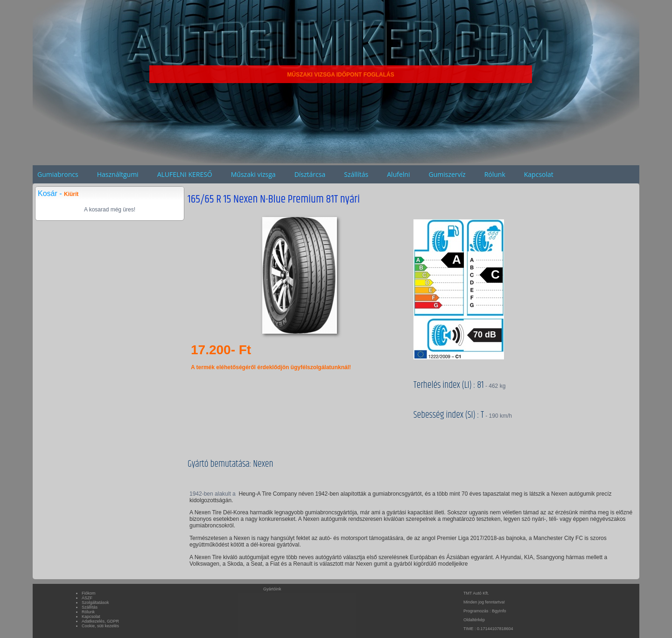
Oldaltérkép (474, 620)
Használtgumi (118, 174)
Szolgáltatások (95, 603)
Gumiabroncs (58, 174)
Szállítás (356, 174)
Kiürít (71, 194)
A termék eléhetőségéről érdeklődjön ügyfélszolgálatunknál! (271, 367)
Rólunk (495, 174)
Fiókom (89, 593)
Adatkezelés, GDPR (100, 621)
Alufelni (398, 174)
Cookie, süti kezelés (100, 626)
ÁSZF (87, 598)
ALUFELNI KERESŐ (185, 174)
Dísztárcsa (310, 174)
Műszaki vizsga (253, 174)
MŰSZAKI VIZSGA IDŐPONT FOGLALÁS (341, 75)
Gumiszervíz (447, 174)
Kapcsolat (539, 174)
